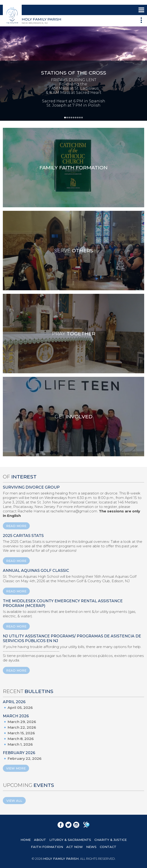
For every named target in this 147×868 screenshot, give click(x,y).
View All (14, 801)
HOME (26, 840)
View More (16, 768)
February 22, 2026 (25, 758)
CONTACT (108, 847)
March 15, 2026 (21, 733)
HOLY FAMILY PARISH (61, 859)
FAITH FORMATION (47, 847)
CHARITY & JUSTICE (111, 840)
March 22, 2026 (22, 727)
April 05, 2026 (20, 708)
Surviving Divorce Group (31, 487)
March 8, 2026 (21, 739)
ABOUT (40, 840)
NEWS (91, 847)
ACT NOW (75, 847)
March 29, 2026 (22, 722)
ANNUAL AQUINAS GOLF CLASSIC (36, 571)
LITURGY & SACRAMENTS (70, 840)
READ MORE (16, 526)
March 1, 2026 (20, 744)
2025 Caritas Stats (23, 536)
